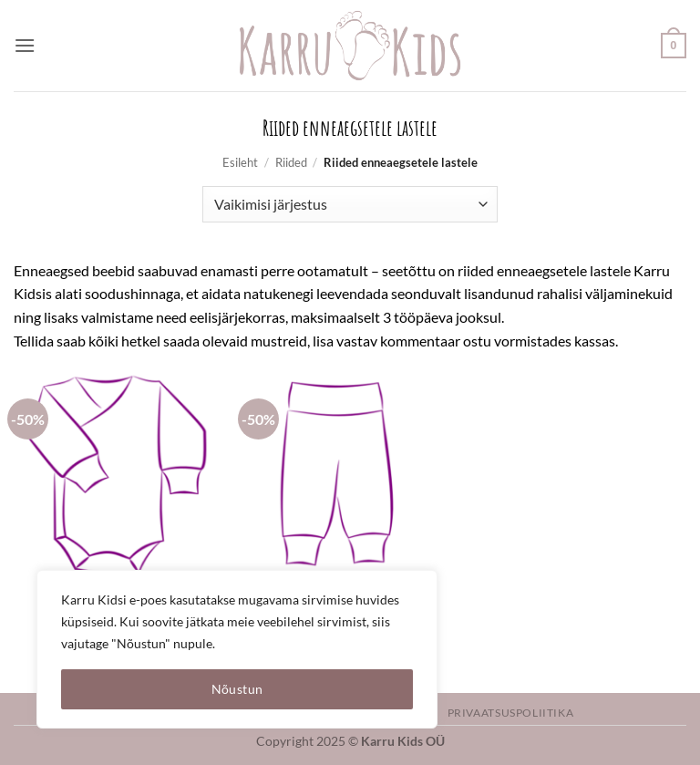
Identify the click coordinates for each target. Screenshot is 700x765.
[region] (237, 649)
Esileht (240, 162)
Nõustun (237, 689)
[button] (25, 45)
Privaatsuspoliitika (511, 713)
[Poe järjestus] (350, 204)
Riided (291, 162)
